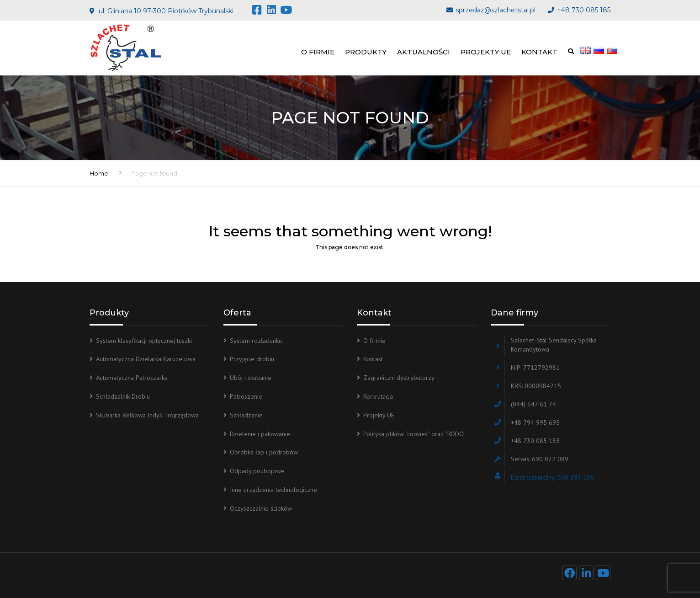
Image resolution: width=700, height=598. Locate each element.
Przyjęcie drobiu (252, 359)
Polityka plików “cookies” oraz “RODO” (414, 434)
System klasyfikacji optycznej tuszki (144, 341)
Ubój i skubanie (251, 378)
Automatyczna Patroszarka (132, 378)
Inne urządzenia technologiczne (273, 490)
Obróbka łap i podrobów (264, 452)
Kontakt (539, 52)
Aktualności (424, 52)
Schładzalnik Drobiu (123, 396)
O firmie (318, 52)
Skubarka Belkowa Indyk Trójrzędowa (147, 415)
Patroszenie (246, 396)
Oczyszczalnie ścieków (261, 508)
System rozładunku (256, 341)
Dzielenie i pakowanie (260, 434)
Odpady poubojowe (257, 471)
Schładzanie (246, 415)
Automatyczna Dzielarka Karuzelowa (146, 359)
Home (99, 173)
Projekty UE (486, 52)
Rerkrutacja (378, 396)
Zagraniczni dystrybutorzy (399, 378)
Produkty (366, 52)
